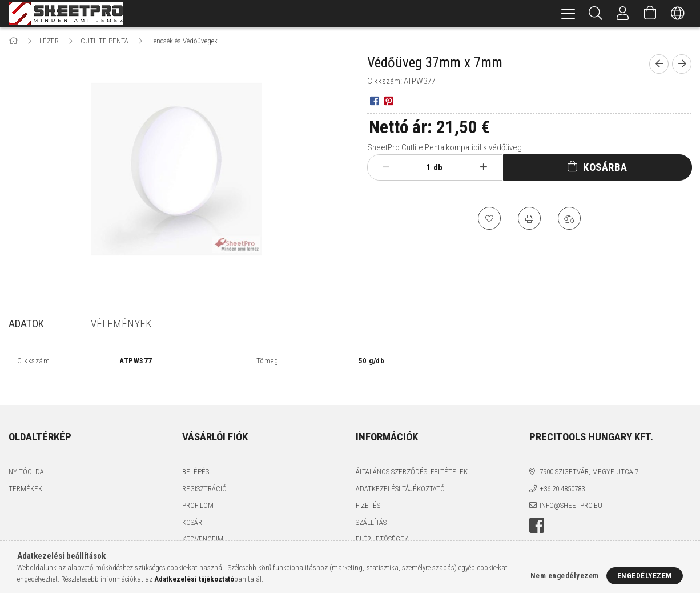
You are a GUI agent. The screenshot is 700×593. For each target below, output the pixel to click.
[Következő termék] (682, 64)
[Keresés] (596, 13)
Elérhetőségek (382, 526)
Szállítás (371, 510)
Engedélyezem (645, 576)
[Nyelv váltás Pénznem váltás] (678, 13)
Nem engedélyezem (565, 576)
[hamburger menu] (568, 13)
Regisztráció (204, 476)
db (438, 167)
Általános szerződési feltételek (412, 459)
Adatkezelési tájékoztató (400, 476)
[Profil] (623, 13)
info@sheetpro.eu (571, 493)
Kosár (192, 510)
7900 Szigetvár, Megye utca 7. (590, 459)
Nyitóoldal (28, 459)
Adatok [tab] (26, 324)
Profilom (198, 493)
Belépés (196, 459)
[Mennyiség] (422, 167)
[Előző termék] (659, 64)
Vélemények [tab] (121, 324)
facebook (537, 513)
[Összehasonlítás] (569, 218)
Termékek (25, 476)
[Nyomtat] (529, 218)
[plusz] (483, 167)
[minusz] (386, 167)
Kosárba (605, 167)
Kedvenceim (203, 526)
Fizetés (368, 493)
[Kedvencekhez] (489, 218)
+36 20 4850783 (562, 476)
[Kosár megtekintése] (650, 13)
